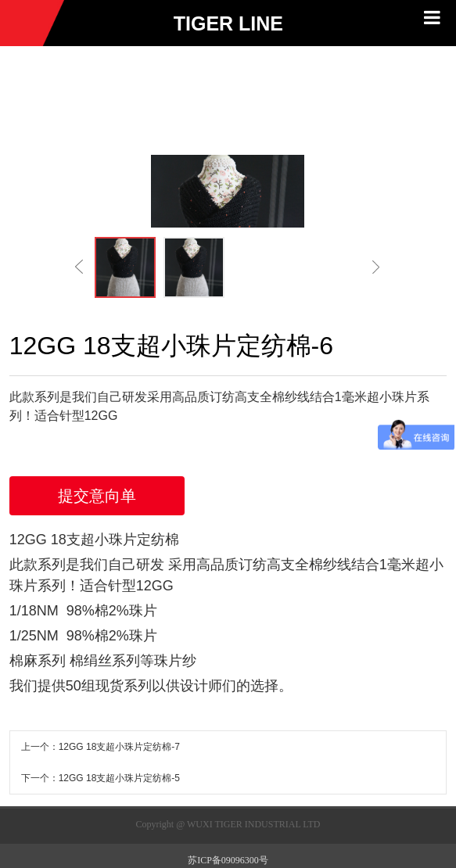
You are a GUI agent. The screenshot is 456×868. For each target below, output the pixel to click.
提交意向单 (97, 496)
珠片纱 (175, 661)
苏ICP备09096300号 (228, 860)
